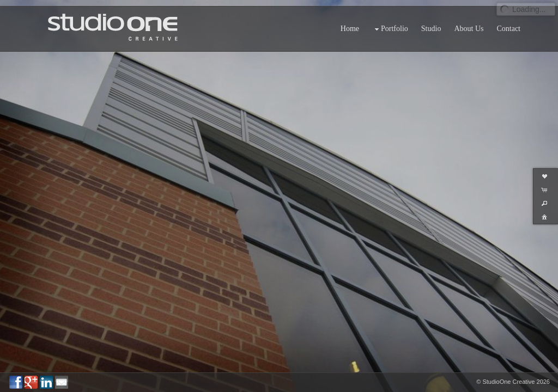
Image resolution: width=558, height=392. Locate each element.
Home (350, 23)
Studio (431, 23)
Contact (508, 23)
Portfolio (390, 23)
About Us (469, 23)
